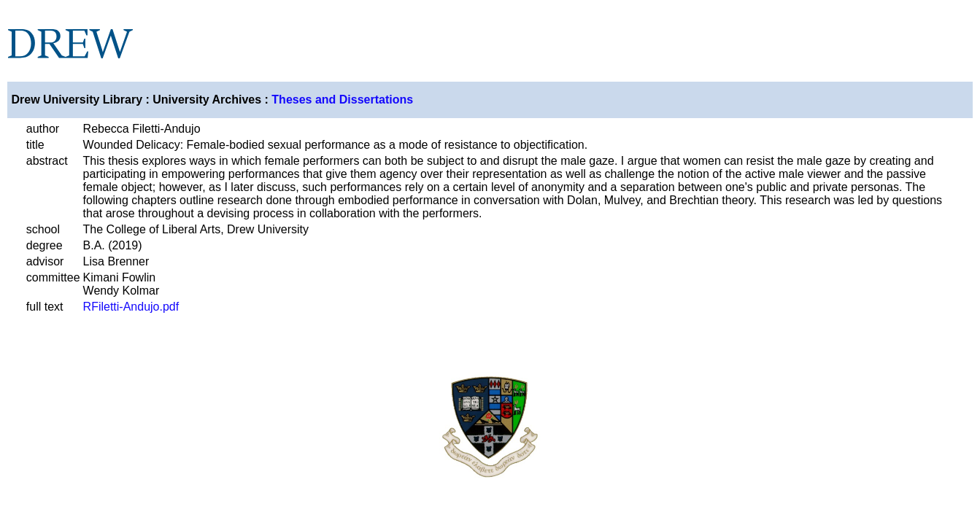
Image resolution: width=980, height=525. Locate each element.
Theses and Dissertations (342, 100)
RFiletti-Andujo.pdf (131, 307)
